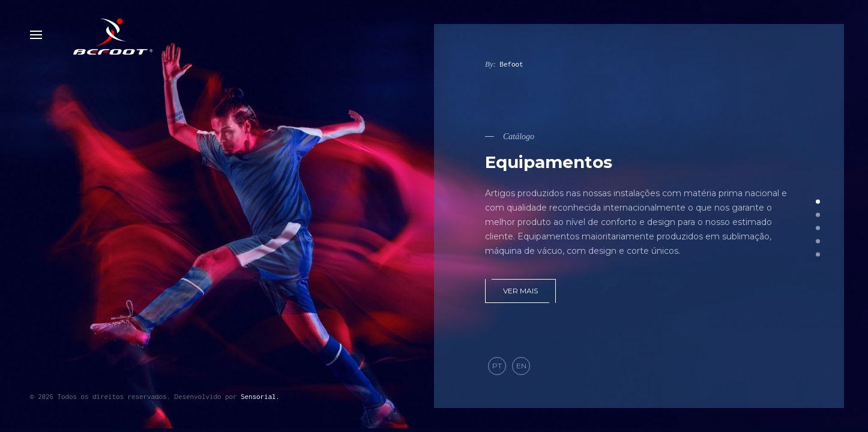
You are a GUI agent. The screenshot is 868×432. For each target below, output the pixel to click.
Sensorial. (260, 396)
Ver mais (520, 291)
